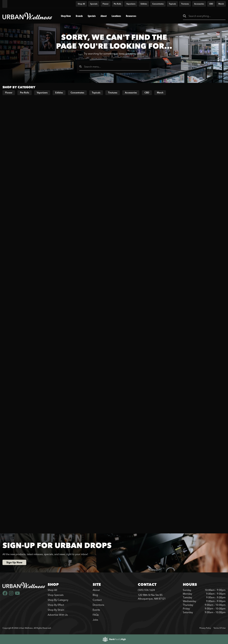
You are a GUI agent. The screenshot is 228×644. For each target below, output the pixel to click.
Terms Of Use (219, 628)
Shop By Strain (56, 610)
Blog (95, 595)
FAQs (96, 615)
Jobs (95, 620)
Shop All (52, 590)
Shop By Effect (56, 605)
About (104, 16)
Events (96, 610)
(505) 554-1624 (146, 590)
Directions (98, 605)
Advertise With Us (58, 615)
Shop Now (66, 16)
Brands (79, 16)
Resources (131, 16)
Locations (116, 16)
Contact (97, 600)
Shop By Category (58, 600)
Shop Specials (56, 595)
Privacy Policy (205, 628)
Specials (92, 16)
